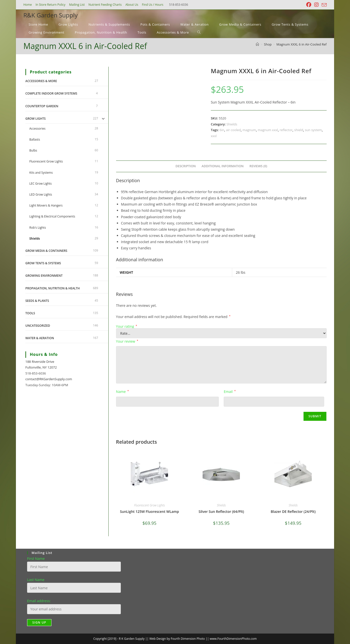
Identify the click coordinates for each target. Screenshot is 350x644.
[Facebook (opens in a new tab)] (309, 5)
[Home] (257, 44)
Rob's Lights (38, 228)
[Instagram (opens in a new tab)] (316, 5)
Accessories (37, 129)
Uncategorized (38, 326)
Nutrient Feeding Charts (105, 5)
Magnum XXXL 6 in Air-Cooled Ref (302, 44)
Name (122, 392)
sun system (313, 130)
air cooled (233, 130)
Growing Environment (44, 276)
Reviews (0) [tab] (258, 166)
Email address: (39, 601)
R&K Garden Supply (50, 15)
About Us (132, 5)
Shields (232, 124)
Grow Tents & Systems (43, 263)
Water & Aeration (40, 338)
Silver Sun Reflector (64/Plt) (221, 511)
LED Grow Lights (41, 194)
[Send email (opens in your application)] (323, 5)
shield (299, 130)
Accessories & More (41, 81)
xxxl (214, 136)
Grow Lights (36, 119)
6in (222, 130)
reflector (286, 130)
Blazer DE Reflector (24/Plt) (293, 511)
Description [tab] (186, 166)
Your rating (127, 326)
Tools (30, 313)
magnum (249, 130)
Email (230, 392)
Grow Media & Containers (46, 251)
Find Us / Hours (153, 5)
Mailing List (77, 5)
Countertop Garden (42, 106)
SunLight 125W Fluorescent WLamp (149, 511)
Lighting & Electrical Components (52, 216)
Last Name (36, 580)
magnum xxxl (268, 130)
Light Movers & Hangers (46, 205)
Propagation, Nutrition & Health (53, 288)
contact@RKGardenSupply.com (49, 379)
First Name (36, 559)
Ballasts (35, 139)
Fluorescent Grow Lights (149, 505)
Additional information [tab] (223, 166)
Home (28, 5)
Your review (127, 341)
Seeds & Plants (37, 301)
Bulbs (33, 150)
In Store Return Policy (50, 5)
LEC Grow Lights (41, 184)
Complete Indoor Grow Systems (51, 93)
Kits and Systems (41, 173)
